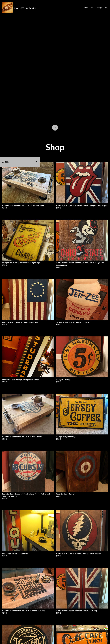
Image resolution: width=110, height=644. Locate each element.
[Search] (106, 8)
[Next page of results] (60, 634)
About (92, 8)
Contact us (74, 640)
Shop (86, 8)
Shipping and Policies (87, 640)
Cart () (99, 8)
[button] (20, 53)
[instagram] (107, 640)
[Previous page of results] (50, 634)
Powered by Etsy (26, 640)
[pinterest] (103, 640)
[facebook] (99, 640)
